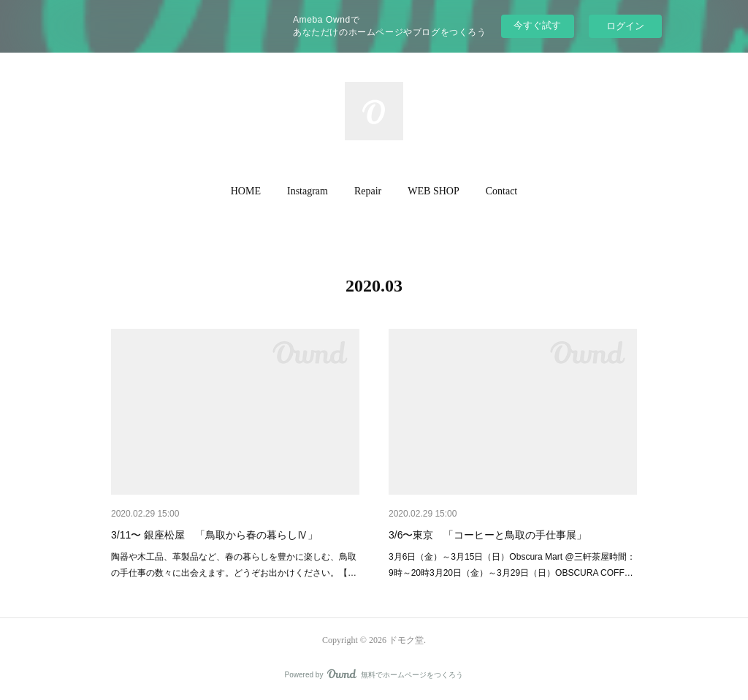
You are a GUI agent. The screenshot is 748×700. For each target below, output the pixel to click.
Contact (502, 191)
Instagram (308, 191)
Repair (368, 191)
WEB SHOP (433, 191)
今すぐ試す (537, 25)
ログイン (625, 26)
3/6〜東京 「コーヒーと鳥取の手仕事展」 (488, 535)
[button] (246, 191)
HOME (246, 191)
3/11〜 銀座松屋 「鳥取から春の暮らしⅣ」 (214, 535)
